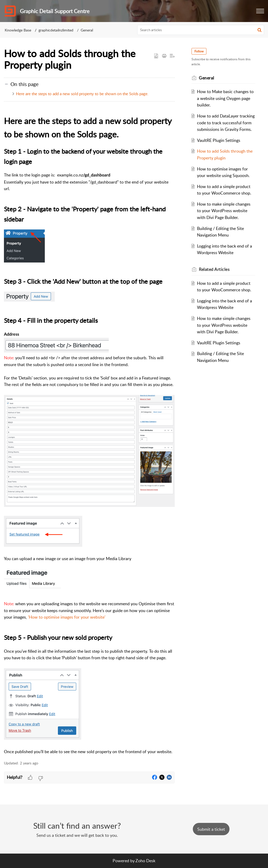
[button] (260, 11)
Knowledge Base (18, 30)
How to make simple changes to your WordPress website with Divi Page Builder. (224, 211)
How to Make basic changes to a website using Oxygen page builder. (225, 98)
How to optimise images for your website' (67, 617)
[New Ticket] (211, 829)
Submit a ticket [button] (211, 829)
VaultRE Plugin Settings (219, 140)
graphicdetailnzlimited (56, 30)
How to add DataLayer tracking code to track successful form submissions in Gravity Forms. (226, 123)
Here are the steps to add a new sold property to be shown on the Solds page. (82, 94)
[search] (201, 30)
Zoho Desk (145, 861)
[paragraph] (89, 435)
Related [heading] (214, 269)
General (87, 30)
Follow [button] (199, 51)
